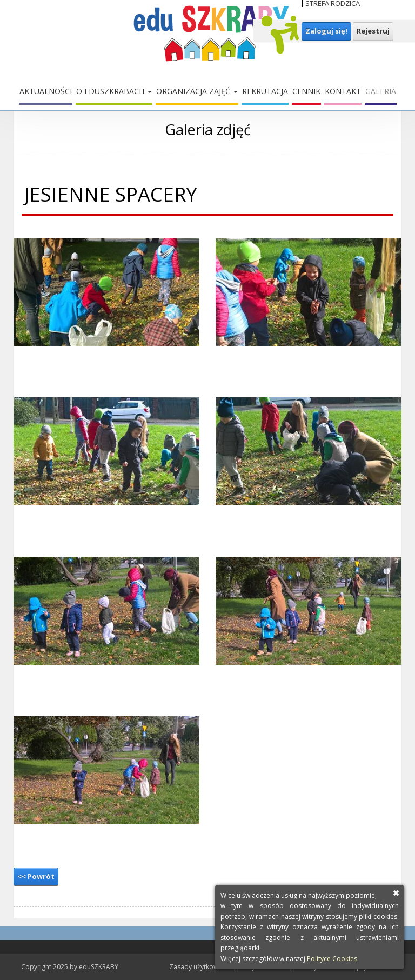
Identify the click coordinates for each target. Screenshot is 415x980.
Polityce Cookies (332, 959)
